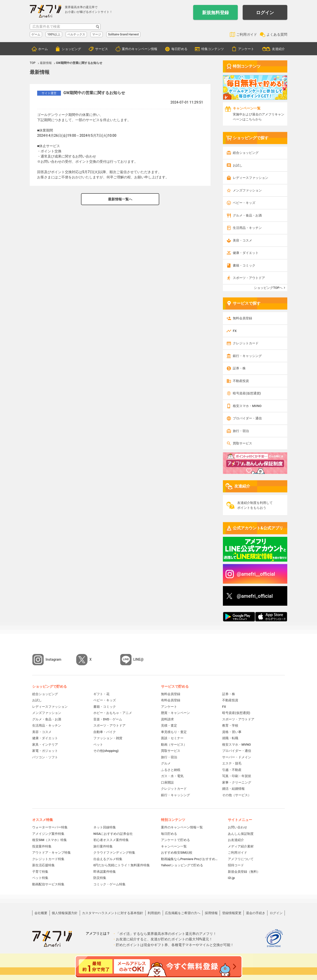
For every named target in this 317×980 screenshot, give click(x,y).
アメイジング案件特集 (48, 834)
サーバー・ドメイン (237, 757)
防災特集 (100, 878)
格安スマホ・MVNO (247, 406)
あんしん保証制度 (241, 834)
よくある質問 (277, 34)
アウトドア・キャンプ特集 (52, 853)
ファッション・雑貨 (108, 738)
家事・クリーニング (237, 782)
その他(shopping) (106, 751)
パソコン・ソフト (45, 757)
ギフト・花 (101, 694)
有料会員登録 (171, 700)
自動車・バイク (105, 732)
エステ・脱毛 (232, 763)
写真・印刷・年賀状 (237, 776)
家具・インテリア (45, 745)
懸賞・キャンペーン (175, 713)
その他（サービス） (237, 795)
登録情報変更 (232, 913)
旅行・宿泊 (241, 431)
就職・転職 (230, 738)
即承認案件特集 (105, 872)
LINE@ (138, 659)
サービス (102, 49)
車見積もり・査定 (174, 732)
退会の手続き (256, 913)
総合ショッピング (246, 153)
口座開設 (167, 782)
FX (235, 331)
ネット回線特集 (105, 827)
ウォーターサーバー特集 (50, 827)
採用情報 (211, 913)
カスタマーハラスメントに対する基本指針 (113, 913)
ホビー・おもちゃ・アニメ (113, 713)
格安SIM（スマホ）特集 (50, 840)
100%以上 (54, 34)
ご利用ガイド (247, 34)
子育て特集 (40, 872)
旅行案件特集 (103, 846)
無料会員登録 (242, 318)
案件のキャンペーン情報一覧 (182, 827)
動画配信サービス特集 (48, 884)
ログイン (265, 13)
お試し (238, 165)
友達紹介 (278, 49)
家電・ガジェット (45, 751)
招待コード (236, 865)
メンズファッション (247, 190)
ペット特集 (40, 878)
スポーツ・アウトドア (249, 278)
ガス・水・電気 (172, 776)
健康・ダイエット (246, 253)
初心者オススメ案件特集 (111, 840)
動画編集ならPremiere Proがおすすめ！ (189, 859)
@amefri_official (255, 596)
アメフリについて (241, 859)
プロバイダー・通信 (247, 418)
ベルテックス (76, 34)
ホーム (43, 49)
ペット (98, 745)
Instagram (53, 659)
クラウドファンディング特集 (114, 853)
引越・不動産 (232, 770)
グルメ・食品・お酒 (247, 215)
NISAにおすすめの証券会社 (113, 834)
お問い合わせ (238, 827)
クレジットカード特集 (48, 859)
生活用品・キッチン (247, 228)
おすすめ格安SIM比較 (177, 853)
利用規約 (154, 913)
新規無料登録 (215, 13)
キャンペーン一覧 (174, 846)
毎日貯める (179, 49)
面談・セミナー (172, 738)
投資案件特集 (42, 846)
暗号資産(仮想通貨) (247, 393)
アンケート (246, 49)
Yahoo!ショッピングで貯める (182, 865)
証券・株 (239, 368)
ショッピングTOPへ (268, 288)
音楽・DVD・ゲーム (108, 719)
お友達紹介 (236, 840)
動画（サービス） (174, 745)
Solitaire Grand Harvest (123, 34)
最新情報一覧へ (120, 199)
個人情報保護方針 (65, 913)
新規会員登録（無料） (244, 872)
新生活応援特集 (43, 865)
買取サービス (242, 443)
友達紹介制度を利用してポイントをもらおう (255, 505)
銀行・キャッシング (247, 356)
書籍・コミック (244, 265)
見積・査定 (169, 725)
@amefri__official (256, 574)
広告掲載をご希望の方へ (183, 913)
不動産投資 (241, 381)
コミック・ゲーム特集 (109, 884)
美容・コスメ (242, 240)
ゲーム (36, 34)
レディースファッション (251, 178)
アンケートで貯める (175, 840)
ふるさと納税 (171, 770)
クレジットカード (246, 343)
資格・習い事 (232, 732)
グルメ (166, 763)
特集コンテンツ (213, 49)
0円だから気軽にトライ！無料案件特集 (122, 865)
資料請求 (167, 719)
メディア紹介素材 (241, 846)
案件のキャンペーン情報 (140, 49)
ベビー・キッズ (244, 203)
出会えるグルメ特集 (108, 859)
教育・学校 (230, 725)
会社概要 (41, 913)
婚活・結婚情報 (233, 789)
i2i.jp (231, 878)
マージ (97, 34)
